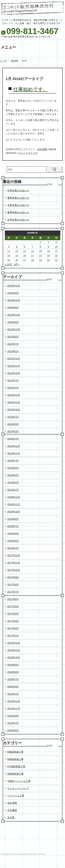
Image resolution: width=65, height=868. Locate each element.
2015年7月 (13, 723)
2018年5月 (13, 541)
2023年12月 (14, 315)
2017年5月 (13, 606)
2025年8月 (13, 293)
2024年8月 (13, 308)
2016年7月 (13, 679)
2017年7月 (13, 592)
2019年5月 (13, 468)
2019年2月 (13, 483)
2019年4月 (13, 475)
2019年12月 (14, 446)
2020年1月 (13, 439)
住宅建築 (12, 810)
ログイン (59, 862)
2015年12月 (14, 701)
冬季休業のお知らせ (18, 191)
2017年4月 (13, 614)
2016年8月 (13, 672)
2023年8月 (13, 322)
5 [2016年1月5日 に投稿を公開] (17, 247)
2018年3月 (13, 548)
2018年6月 (13, 534)
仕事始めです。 (31, 89)
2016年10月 (14, 657)
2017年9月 (13, 577)
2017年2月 (13, 628)
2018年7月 (13, 526)
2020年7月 (13, 417)
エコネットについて (18, 788)
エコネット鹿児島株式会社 (33, 9)
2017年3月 (13, 621)
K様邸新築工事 (15, 752)
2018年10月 (14, 512)
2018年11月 (14, 504)
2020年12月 (14, 395)
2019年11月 (14, 453)
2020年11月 (14, 402)
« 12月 (8, 264)
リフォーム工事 (16, 796)
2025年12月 (14, 286)
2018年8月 (13, 519)
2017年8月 (13, 585)
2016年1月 (13, 694)
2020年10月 (14, 410)
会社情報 (42, 149)
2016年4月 (13, 687)
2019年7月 (13, 461)
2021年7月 (13, 380)
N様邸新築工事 (15, 759)
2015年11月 (14, 708)
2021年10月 (14, 373)
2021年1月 (13, 388)
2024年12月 (14, 300)
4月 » (17, 264)
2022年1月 (13, 351)
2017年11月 (14, 563)
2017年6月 (13, 599)
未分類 (11, 817)
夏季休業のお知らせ (18, 198)
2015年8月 (13, 716)
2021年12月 (14, 359)
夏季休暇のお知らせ (18, 212)
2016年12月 (14, 643)
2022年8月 (13, 337)
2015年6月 (13, 730)
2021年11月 (14, 366)
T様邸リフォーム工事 (19, 781)
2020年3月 (13, 431)
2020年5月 (13, 424)
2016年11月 (14, 650)
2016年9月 (13, 665)
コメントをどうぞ (28, 153)
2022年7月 (13, 344)
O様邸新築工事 (16, 774)
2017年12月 (14, 555)
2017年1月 (13, 636)
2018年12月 (14, 497)
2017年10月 (14, 570)
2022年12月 (14, 329)
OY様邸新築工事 (16, 766)
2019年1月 (13, 490)
